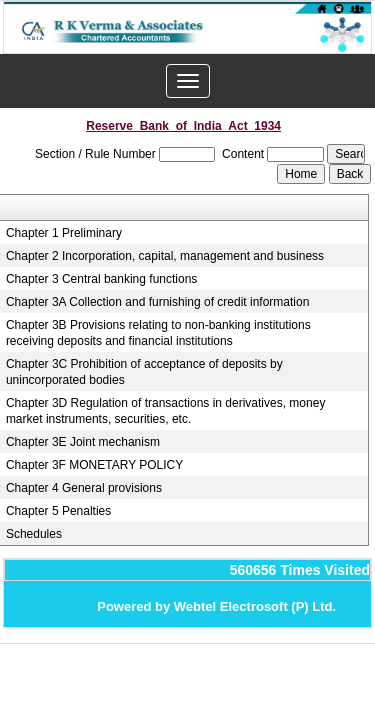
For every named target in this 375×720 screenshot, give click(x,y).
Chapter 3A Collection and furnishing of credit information (158, 302)
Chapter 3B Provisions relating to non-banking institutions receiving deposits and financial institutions (158, 333)
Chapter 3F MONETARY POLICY (94, 465)
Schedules (34, 534)
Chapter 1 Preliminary (64, 233)
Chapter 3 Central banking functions (101, 279)
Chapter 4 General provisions (84, 488)
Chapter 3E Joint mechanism (83, 442)
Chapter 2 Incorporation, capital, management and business (165, 256)
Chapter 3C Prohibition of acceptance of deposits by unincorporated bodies (144, 372)
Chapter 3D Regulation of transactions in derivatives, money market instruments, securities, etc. (166, 411)
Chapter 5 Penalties (58, 511)
